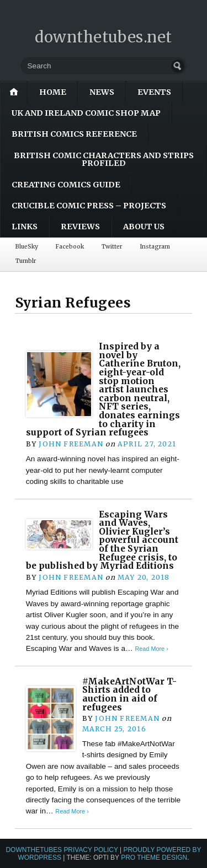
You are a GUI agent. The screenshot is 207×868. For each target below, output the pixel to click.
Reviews (80, 227)
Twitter (112, 247)
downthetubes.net (104, 37)
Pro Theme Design (154, 858)
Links (25, 227)
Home (53, 92)
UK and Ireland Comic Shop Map (86, 113)
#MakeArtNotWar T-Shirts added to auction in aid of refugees (129, 694)
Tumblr (26, 261)
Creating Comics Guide (66, 185)
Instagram (155, 247)
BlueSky (27, 247)
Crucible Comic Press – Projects (89, 206)
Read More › (151, 649)
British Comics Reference (74, 134)
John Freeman (71, 444)
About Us (144, 227)
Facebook (70, 247)
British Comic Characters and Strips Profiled (104, 159)
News (102, 92)
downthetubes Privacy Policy (62, 850)
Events (154, 92)
